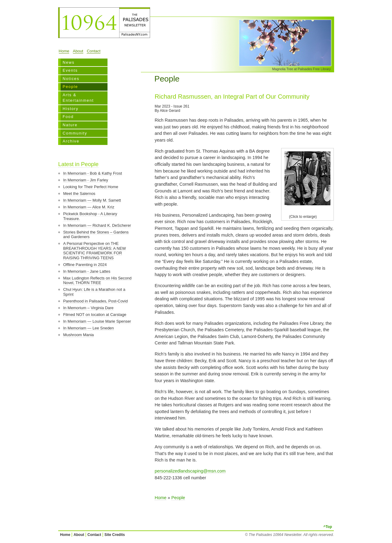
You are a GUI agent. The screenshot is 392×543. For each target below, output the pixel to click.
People (70, 87)
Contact (94, 51)
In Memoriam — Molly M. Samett (92, 200)
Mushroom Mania (78, 335)
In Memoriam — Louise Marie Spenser (97, 321)
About (78, 51)
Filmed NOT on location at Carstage (95, 315)
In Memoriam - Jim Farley (86, 180)
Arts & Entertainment (78, 98)
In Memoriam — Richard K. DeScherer (97, 225)
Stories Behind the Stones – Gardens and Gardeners (96, 235)
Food (68, 117)
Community (75, 133)
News (68, 62)
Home (64, 51)
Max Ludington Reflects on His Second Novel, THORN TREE (97, 281)
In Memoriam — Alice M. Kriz (89, 207)
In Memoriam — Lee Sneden (89, 328)
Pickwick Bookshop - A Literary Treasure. (90, 216)
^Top (328, 527)
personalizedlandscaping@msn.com (190, 471)
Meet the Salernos (79, 194)
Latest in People (78, 164)
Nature (70, 125)
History (70, 109)
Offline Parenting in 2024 (85, 265)
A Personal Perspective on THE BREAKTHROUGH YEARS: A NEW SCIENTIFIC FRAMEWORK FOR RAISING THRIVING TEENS (94, 251)
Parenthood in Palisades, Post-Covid (95, 301)
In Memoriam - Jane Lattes (87, 271)
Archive (71, 141)
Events (70, 70)
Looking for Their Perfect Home (91, 187)
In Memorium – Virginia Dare (88, 308)
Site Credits (115, 535)
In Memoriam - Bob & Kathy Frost (92, 173)
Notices (71, 79)
